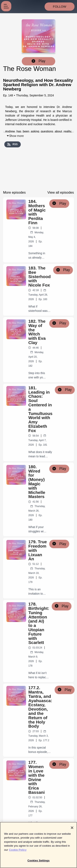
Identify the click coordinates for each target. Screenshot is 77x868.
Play (38, 61)
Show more (15, 136)
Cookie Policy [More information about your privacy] (18, 852)
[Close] (72, 830)
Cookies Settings (39, 863)
